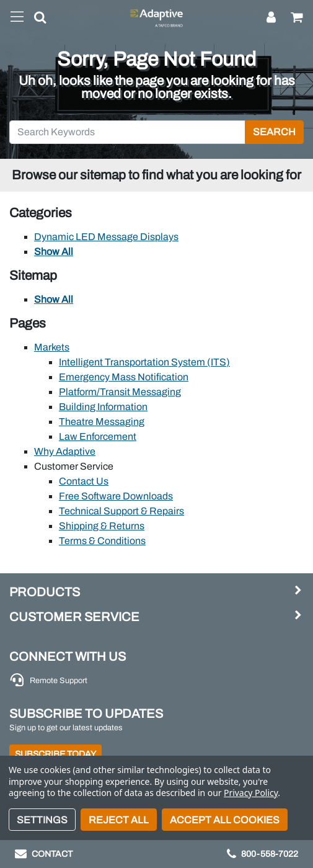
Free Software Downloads (116, 496)
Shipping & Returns (102, 526)
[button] (35, 20)
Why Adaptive (65, 451)
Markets (52, 347)
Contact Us (84, 481)
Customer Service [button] (74, 617)
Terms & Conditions (102, 541)
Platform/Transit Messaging (120, 392)
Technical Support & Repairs (121, 511)
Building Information (103, 407)
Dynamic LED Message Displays (106, 237)
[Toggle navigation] (17, 17)
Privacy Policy (251, 793)
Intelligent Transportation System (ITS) (144, 362)
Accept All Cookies (225, 820)
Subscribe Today (55, 754)
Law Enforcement (98, 436)
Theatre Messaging (102, 422)
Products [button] (45, 592)
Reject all (119, 820)
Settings (42, 820)
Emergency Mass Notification (124, 377)
